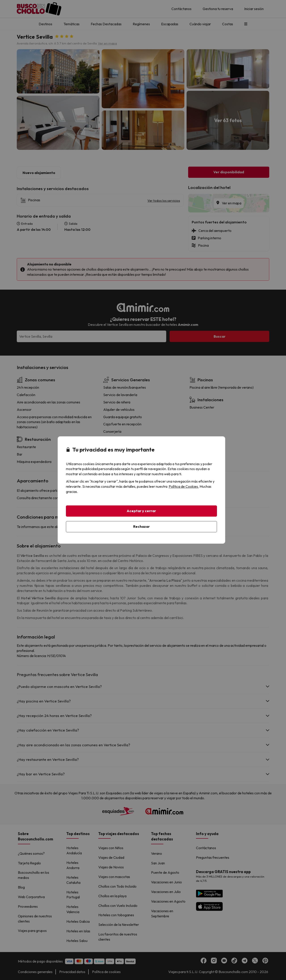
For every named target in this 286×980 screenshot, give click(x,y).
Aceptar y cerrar (141, 511)
